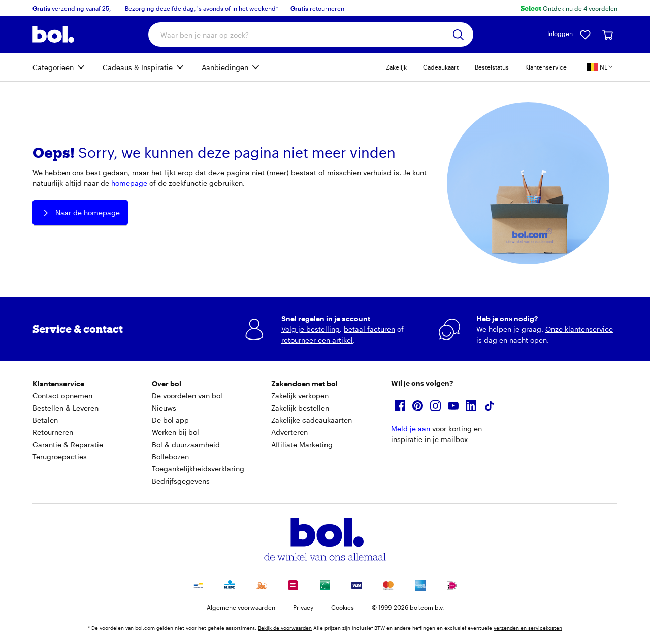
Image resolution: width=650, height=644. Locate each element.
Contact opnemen (62, 396)
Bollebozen (170, 456)
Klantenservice (546, 67)
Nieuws (164, 408)
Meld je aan (411, 429)
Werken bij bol (175, 432)
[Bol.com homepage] (53, 35)
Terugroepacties (60, 456)
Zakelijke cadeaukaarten (312, 420)
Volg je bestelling (311, 329)
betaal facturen (369, 329)
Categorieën (53, 67)
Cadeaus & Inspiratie (138, 67)
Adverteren (289, 432)
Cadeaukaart (441, 67)
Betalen (45, 420)
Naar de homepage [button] (80, 213)
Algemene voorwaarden (241, 607)
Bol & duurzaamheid (186, 444)
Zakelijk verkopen (300, 396)
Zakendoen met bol (304, 383)
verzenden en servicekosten (528, 628)
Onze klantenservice (579, 329)
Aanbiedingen (225, 67)
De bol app (170, 420)
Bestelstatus (492, 67)
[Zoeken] (458, 35)
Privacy (303, 607)
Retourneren (53, 432)
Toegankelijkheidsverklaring (198, 469)
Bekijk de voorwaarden (285, 628)
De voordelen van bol (187, 396)
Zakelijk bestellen (300, 408)
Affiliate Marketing (302, 444)
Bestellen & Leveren (66, 408)
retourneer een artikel (317, 340)
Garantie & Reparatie (68, 444)
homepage (129, 183)
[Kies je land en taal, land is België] (600, 67)
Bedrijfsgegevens (181, 481)
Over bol (167, 383)
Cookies (343, 607)
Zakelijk (396, 67)
